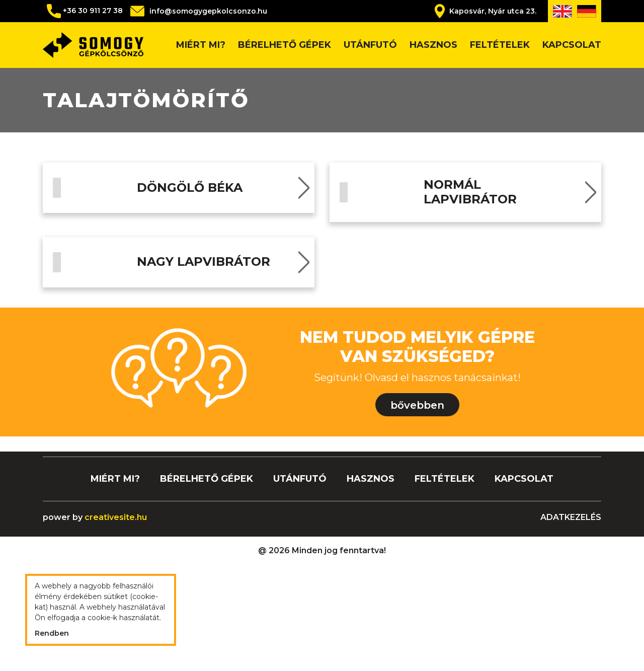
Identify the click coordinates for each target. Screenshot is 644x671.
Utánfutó (370, 45)
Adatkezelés (571, 625)
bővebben (417, 513)
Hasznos (433, 45)
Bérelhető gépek (285, 45)
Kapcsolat (572, 45)
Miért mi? (201, 45)
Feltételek (500, 45)
